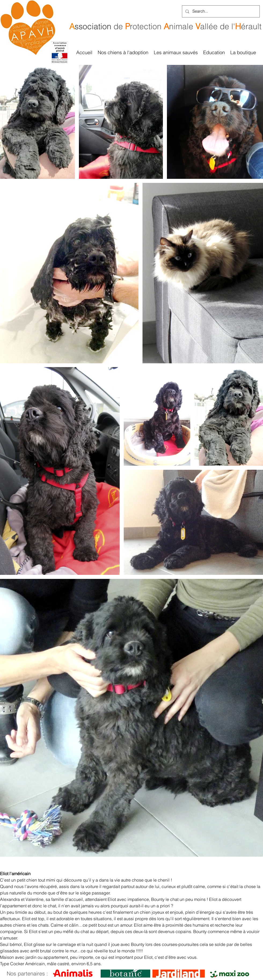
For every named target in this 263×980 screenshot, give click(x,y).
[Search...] (220, 11)
